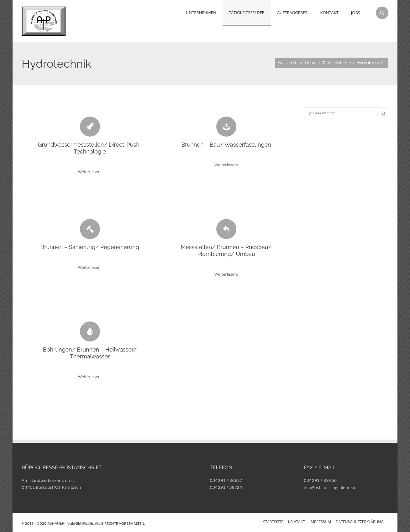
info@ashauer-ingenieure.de (331, 488)
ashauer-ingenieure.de (70, 523)
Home (311, 63)
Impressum (320, 522)
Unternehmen (201, 13)
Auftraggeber (292, 13)
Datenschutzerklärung (360, 522)
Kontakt (329, 13)
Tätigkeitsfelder (247, 13)
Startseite (273, 522)
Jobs (356, 13)
